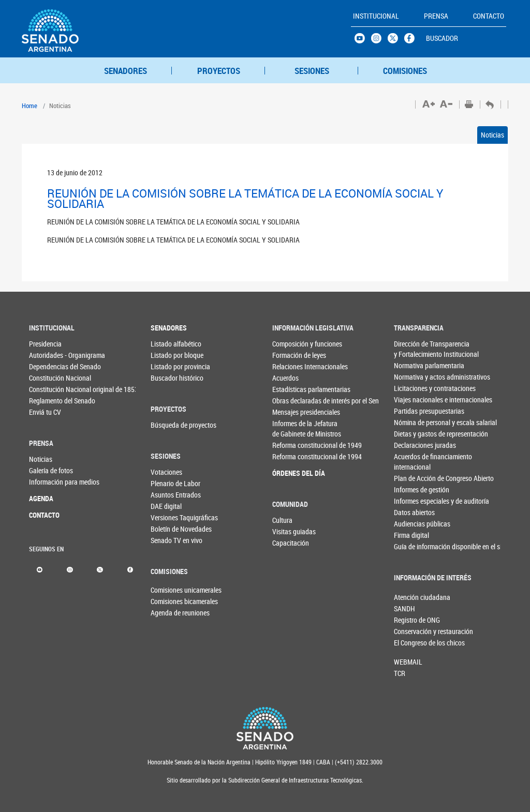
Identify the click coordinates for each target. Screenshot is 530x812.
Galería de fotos (46, 470)
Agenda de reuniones (168, 613)
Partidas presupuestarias (411, 411)
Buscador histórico (168, 378)
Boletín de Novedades (168, 529)
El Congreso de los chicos (411, 643)
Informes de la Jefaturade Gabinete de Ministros (290, 428)
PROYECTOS (219, 71)
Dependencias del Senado (46, 366)
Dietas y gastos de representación (411, 434)
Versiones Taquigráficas (168, 517)
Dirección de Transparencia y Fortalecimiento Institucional (411, 349)
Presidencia (45, 344)
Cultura (282, 520)
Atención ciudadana (411, 597)
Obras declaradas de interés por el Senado (290, 401)
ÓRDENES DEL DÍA (290, 473)
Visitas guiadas (289, 531)
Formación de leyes (290, 355)
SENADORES (126, 71)
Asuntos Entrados (168, 495)
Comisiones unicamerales (168, 590)
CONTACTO (44, 515)
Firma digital (411, 535)
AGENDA (41, 498)
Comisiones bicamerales (168, 601)
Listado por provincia (168, 366)
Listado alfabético (168, 344)
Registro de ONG (411, 620)
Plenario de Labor (168, 483)
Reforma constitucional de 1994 (290, 456)
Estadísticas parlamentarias (290, 389)
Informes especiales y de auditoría (411, 501)
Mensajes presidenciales (290, 412)
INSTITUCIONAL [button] (376, 16)
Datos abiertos (411, 512)
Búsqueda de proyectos (168, 425)
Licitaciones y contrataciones (411, 388)
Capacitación (289, 543)
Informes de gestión (411, 490)
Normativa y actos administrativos (411, 377)
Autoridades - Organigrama (46, 355)
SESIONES (312, 71)
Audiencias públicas (411, 524)
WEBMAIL (408, 662)
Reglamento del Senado (46, 401)
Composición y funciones (290, 344)
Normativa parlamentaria (411, 365)
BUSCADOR (442, 38)
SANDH (404, 608)
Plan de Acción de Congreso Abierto (411, 478)
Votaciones (166, 472)
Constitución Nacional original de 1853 (46, 389)
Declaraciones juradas (411, 445)
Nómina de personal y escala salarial (411, 422)
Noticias (492, 135)
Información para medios (46, 482)
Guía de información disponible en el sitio (411, 546)
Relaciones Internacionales (290, 366)
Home (30, 106)
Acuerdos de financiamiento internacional (411, 462)
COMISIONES (405, 71)
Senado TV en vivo (168, 540)
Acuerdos (285, 378)
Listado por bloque (168, 355)
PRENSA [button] (436, 16)
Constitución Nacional (46, 378)
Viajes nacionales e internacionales (411, 400)
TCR (400, 673)
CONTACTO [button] (489, 16)
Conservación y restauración (411, 631)
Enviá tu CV (45, 412)
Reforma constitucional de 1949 (290, 445)
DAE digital (166, 506)
